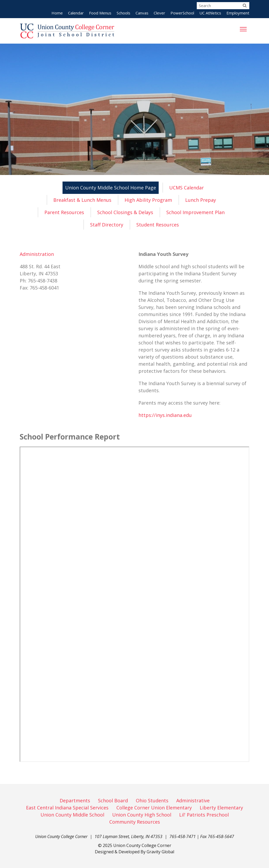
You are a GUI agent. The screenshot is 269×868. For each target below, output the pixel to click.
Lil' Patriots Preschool (204, 815)
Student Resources (158, 225)
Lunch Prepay (201, 200)
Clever (159, 13)
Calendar (76, 13)
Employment (238, 13)
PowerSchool (182, 13)
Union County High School (142, 815)
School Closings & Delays (125, 212)
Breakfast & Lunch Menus (82, 200)
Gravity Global (160, 852)
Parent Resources (64, 212)
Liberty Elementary (221, 808)
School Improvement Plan (195, 212)
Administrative (193, 800)
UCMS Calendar (187, 188)
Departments (75, 800)
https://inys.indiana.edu (165, 415)
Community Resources (135, 822)
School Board (113, 800)
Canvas (142, 13)
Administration (37, 254)
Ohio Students (152, 800)
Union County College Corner (142, 845)
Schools (123, 13)
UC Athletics (210, 13)
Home (57, 13)
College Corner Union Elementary (154, 808)
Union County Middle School (72, 815)
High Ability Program (148, 200)
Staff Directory (107, 225)
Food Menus (100, 13)
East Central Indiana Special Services (67, 808)
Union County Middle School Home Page (111, 188)
